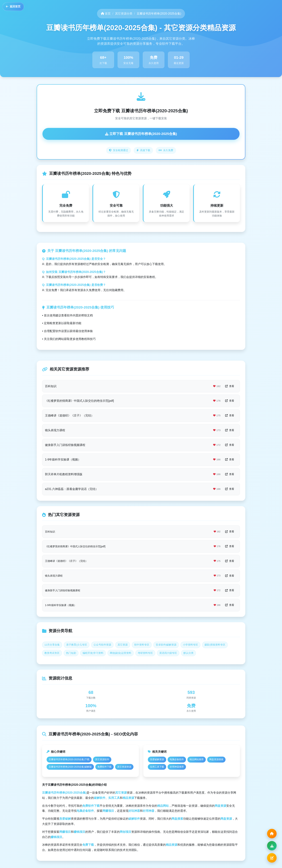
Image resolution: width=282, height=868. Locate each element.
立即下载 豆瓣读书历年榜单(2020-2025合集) (141, 134)
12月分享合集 (52, 645)
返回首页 (16, 8)
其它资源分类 (124, 14)
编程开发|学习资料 (93, 653)
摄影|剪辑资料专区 (215, 645)
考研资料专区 (145, 653)
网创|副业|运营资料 (121, 653)
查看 (230, 386)
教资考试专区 (52, 653)
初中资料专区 (142, 645)
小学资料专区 (190, 645)
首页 (106, 14)
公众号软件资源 (102, 645)
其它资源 (123, 645)
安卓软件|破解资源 (166, 645)
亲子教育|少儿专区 (77, 645)
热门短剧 (71, 653)
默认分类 (188, 653)
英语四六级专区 (168, 653)
